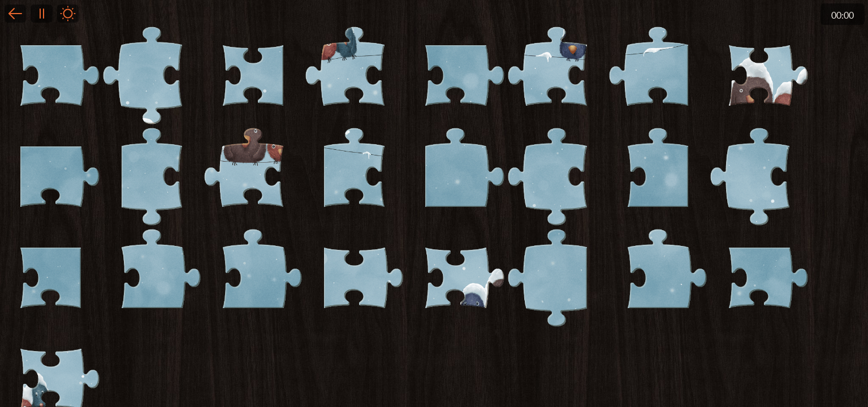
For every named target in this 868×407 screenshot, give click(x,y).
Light (68, 14)
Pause (41, 14)
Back (15, 14)
